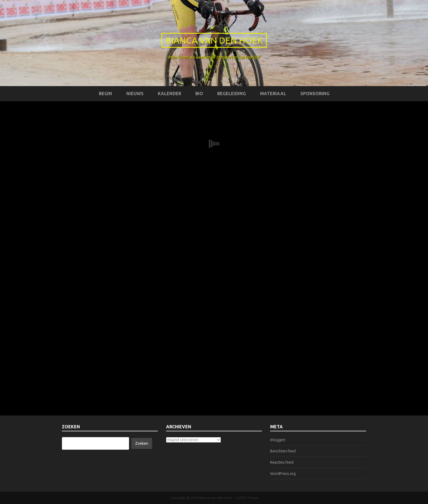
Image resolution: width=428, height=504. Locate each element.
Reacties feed (282, 462)
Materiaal (273, 94)
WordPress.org (283, 474)
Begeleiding (232, 94)
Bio (199, 94)
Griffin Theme (247, 498)
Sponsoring (315, 94)
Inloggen (278, 440)
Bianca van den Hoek (214, 40)
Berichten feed (283, 451)
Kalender (169, 94)
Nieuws (135, 94)
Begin (105, 94)
